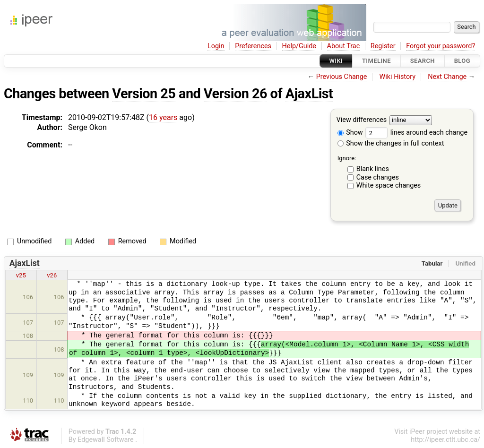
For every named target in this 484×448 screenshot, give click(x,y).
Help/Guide (299, 46)
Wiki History (398, 77)
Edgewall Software (106, 440)
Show (350, 133)
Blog (462, 61)
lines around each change (416, 133)
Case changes (378, 177)
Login (216, 46)
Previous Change (342, 77)
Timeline (376, 61)
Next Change (447, 77)
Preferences (253, 46)
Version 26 (235, 94)
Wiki (336, 61)
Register (383, 46)
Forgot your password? (441, 46)
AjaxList (309, 94)
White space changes (389, 185)
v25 (21, 275)
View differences (362, 120)
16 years (163, 117)
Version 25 (144, 94)
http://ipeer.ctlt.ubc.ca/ (445, 440)
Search (423, 61)
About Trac (344, 46)
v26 (52, 275)
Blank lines (373, 169)
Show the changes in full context (391, 143)
